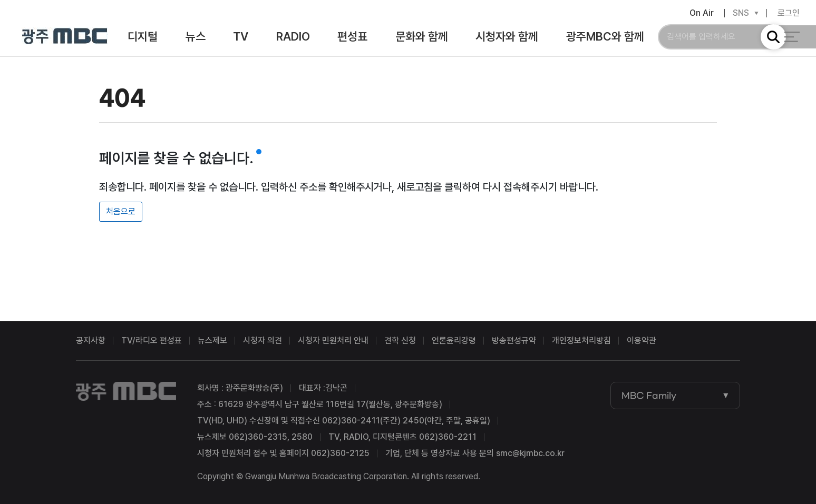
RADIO (293, 38)
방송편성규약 (514, 340)
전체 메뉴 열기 (792, 38)
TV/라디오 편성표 (152, 340)
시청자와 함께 (507, 38)
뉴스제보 (212, 340)
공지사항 (91, 340)
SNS (741, 14)
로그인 (789, 14)
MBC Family (649, 396)
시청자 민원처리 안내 (333, 340)
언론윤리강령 (454, 340)
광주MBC (65, 38)
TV (241, 38)
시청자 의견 (263, 340)
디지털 (143, 38)
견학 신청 (400, 340)
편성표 (352, 38)
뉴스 (196, 38)
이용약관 (642, 340)
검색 (773, 38)
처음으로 (121, 211)
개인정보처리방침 (581, 340)
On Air (702, 14)
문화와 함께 (422, 38)
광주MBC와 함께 (605, 38)
